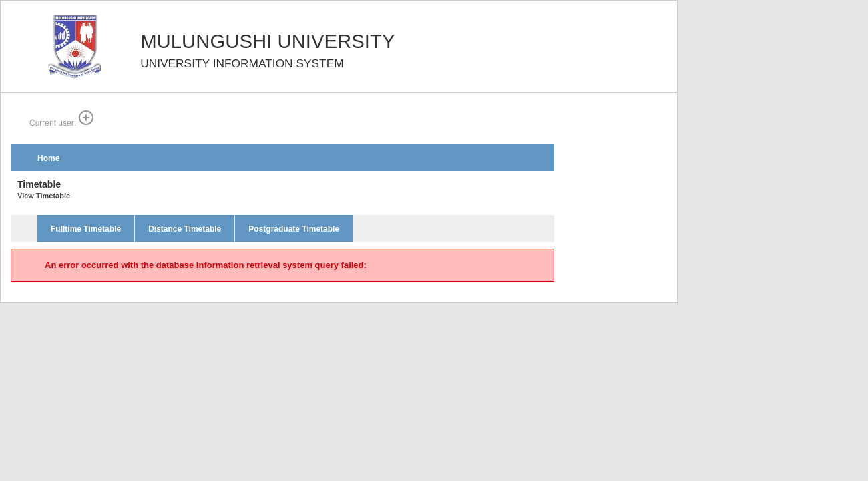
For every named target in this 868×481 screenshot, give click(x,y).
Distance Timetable (185, 229)
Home (48, 158)
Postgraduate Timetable (294, 229)
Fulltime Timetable (86, 229)
